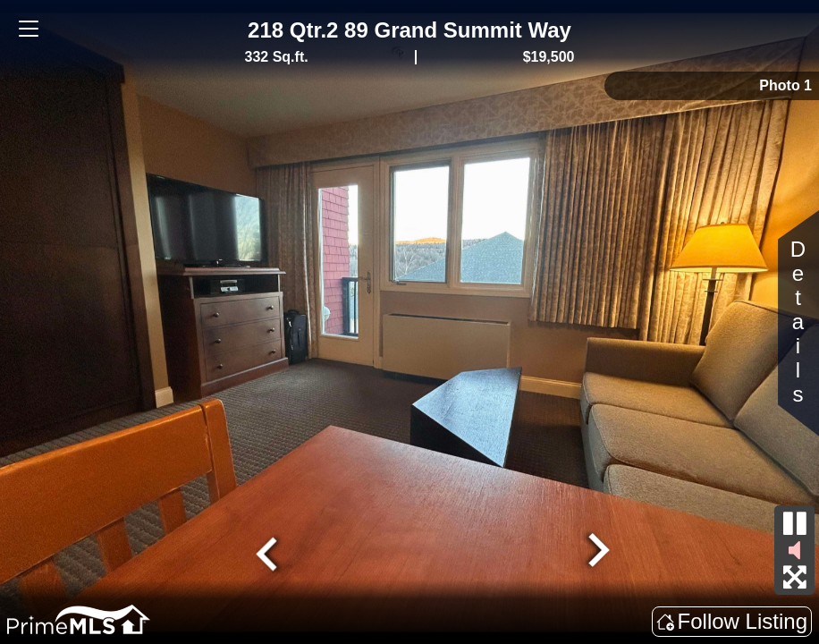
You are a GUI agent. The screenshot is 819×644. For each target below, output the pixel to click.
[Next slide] (596, 552)
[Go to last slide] (269, 552)
